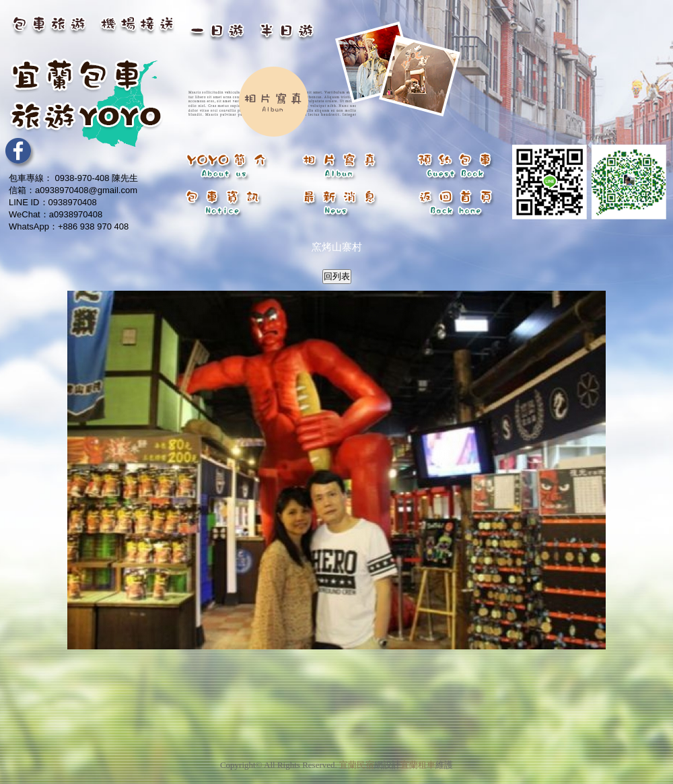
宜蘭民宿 (357, 757)
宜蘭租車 (418, 757)
